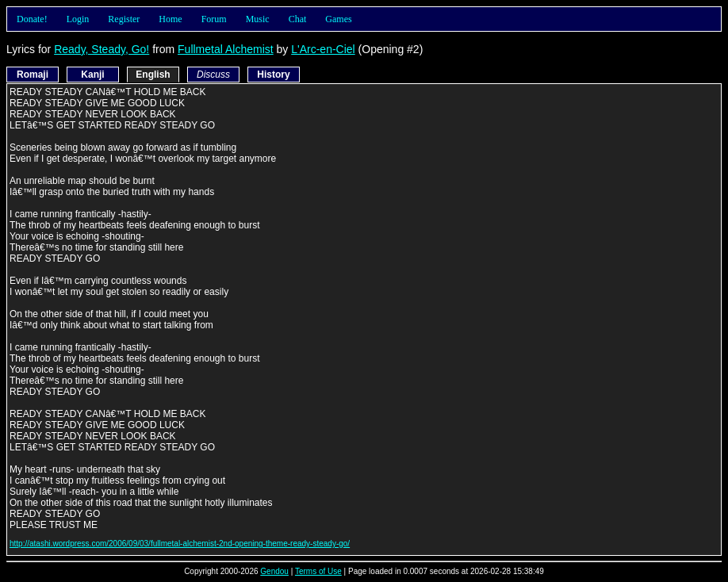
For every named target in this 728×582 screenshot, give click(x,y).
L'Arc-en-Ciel (323, 49)
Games (338, 19)
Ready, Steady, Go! (102, 49)
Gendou (274, 571)
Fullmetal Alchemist (226, 49)
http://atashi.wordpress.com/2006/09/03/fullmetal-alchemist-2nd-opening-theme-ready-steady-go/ (180, 544)
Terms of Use (318, 571)
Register (124, 19)
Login (78, 19)
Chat (298, 19)
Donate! (32, 19)
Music (258, 19)
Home (170, 19)
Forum (214, 19)
